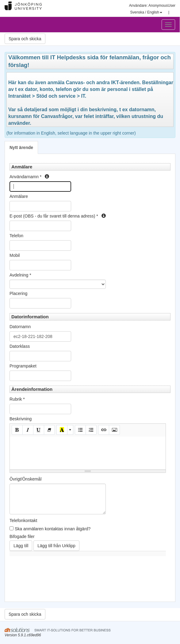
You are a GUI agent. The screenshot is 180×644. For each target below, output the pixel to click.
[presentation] (56, 583)
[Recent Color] (62, 430)
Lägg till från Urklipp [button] (56, 546)
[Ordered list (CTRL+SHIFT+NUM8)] (91, 430)
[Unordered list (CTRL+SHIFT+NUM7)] (80, 430)
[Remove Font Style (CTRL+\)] (49, 430)
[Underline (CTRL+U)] (39, 430)
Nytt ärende (21, 147)
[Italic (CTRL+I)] (28, 430)
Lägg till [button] (21, 546)
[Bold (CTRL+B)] (17, 430)
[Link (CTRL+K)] (104, 430)
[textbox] (88, 452)
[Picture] (114, 430)
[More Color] (70, 430)
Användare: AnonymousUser (152, 6)
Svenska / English (146, 12)
